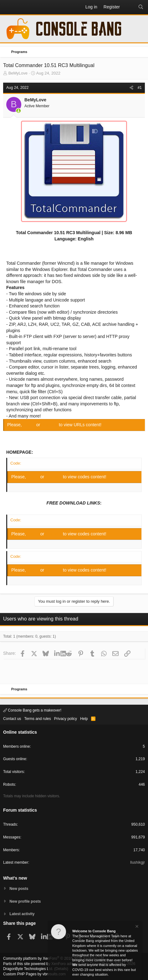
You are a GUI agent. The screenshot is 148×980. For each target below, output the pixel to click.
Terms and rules (37, 719)
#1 (140, 88)
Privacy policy (66, 719)
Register (50, 425)
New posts (19, 889)
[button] (8, 7)
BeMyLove (18, 73)
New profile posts (25, 901)
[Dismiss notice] (136, 927)
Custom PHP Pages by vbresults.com (34, 974)
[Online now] (18, 111)
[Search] (141, 7)
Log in (30, 425)
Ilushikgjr (138, 862)
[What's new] (129, 7)
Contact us (12, 719)
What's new (15, 878)
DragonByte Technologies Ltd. (28, 969)
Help (84, 719)
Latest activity (22, 914)
